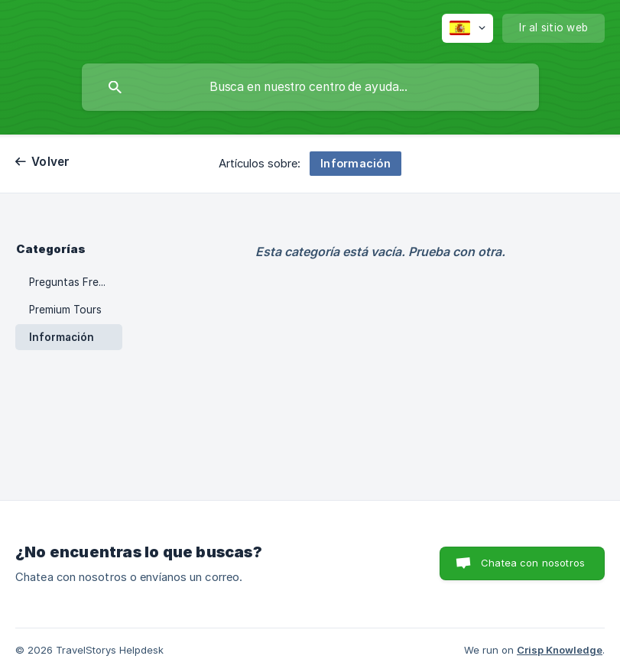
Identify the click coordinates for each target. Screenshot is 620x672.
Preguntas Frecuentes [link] (76, 282)
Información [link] (62, 337)
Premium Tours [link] (65, 310)
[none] (467, 28)
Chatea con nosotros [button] (533, 563)
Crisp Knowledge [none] (560, 650)
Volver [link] (51, 162)
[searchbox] (310, 87)
